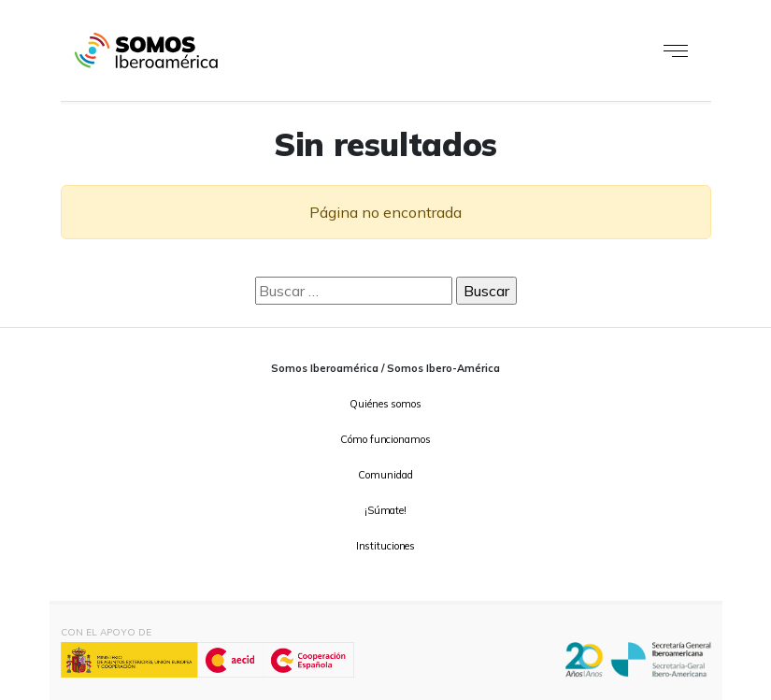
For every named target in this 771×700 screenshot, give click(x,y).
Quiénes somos (385, 404)
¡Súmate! (385, 510)
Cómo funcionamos (385, 439)
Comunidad (385, 475)
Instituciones (386, 546)
